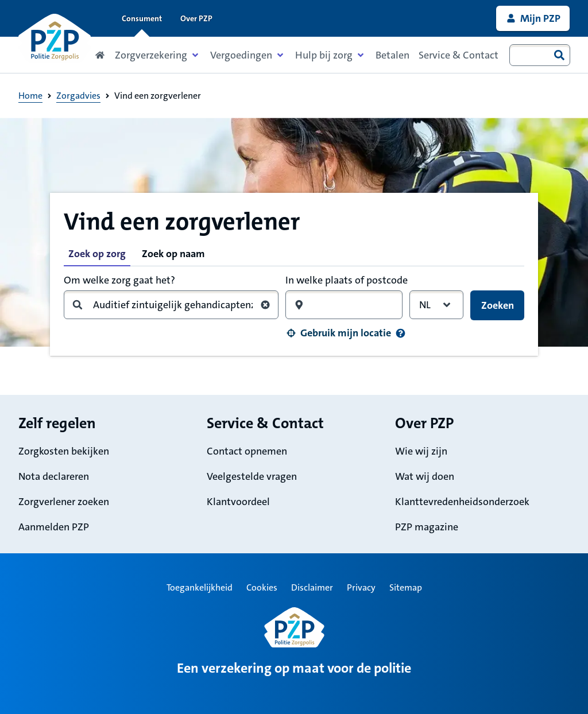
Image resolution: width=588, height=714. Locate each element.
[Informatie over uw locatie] (401, 333)
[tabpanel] (294, 306)
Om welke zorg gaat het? (119, 280)
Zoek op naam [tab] (173, 254)
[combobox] (540, 55)
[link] (533, 18)
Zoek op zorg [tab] (97, 254)
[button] (338, 333)
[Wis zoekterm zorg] (265, 305)
